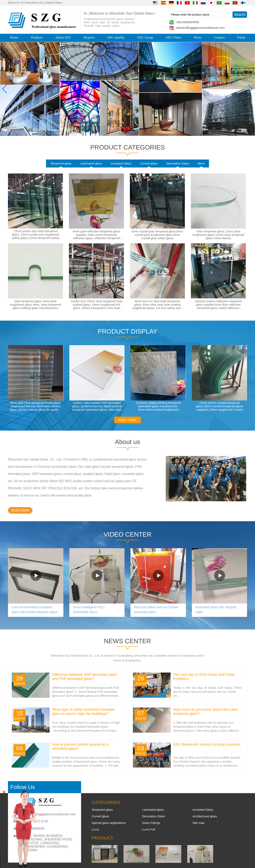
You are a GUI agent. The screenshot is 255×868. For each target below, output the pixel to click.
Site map (198, 823)
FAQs (241, 37)
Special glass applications (109, 823)
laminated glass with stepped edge (216, 610)
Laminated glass (91, 163)
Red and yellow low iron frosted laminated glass (156, 610)
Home (14, 37)
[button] (120, 133)
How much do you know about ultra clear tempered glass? (205, 712)
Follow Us (23, 787)
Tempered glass (61, 163)
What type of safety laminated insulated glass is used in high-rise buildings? (83, 712)
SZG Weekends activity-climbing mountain (207, 744)
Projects (89, 37)
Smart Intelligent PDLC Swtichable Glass (89, 610)
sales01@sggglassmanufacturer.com (200, 28)
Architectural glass (205, 816)
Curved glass (149, 163)
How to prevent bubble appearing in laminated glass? (80, 747)
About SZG (63, 37)
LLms (95, 829)
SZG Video (173, 37)
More (201, 163)
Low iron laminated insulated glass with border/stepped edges (34, 610)
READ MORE (128, 420)
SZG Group (145, 37)
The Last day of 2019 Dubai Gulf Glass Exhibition (204, 677)
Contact (219, 37)
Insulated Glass (121, 163)
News (198, 37)
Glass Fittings (151, 823)
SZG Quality (116, 37)
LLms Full (149, 829)
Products (37, 37)
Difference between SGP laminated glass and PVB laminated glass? (85, 677)
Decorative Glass (178, 163)
